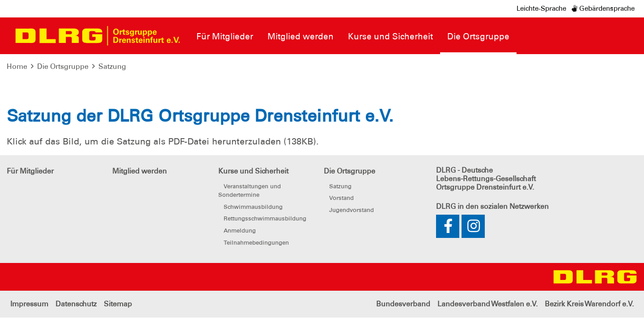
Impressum (29, 304)
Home (17, 66)
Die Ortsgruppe (63, 66)
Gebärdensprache (603, 8)
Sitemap (118, 304)
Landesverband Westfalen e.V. (487, 304)
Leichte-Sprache (541, 8)
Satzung (112, 66)
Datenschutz (76, 304)
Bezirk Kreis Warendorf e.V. (589, 304)
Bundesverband (403, 304)
